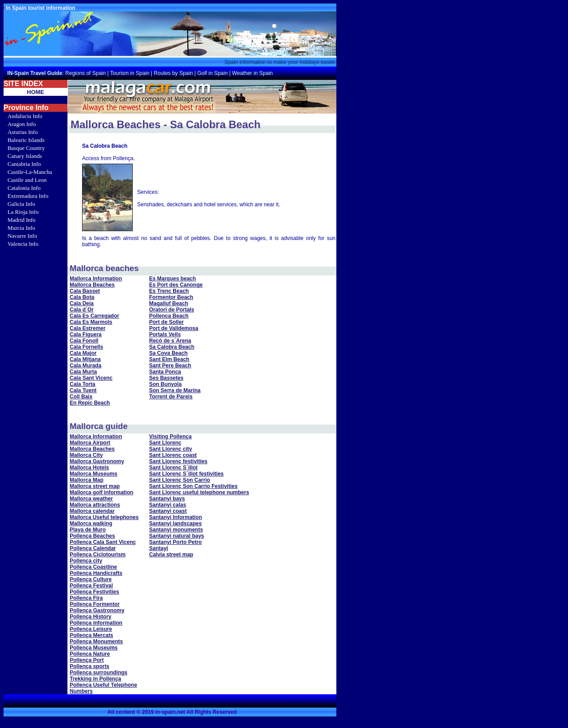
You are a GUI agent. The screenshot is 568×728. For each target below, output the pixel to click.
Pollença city (86, 561)
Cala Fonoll (84, 341)
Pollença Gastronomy (97, 610)
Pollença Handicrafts (96, 573)
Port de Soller (166, 322)
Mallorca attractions (95, 505)
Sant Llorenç (165, 443)
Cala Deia (82, 303)
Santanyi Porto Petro (176, 542)
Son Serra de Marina (175, 390)
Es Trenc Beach (169, 291)
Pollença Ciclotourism (98, 555)
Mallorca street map (95, 486)
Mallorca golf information (101, 492)
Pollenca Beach (169, 316)
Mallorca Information (96, 279)
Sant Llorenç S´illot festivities (186, 474)
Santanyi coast (168, 511)
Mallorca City (86, 455)
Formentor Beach (171, 297)
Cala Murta (83, 372)
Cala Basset (85, 291)
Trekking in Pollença (95, 679)
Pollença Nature (90, 654)
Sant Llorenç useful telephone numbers (199, 492)
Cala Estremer (88, 328)
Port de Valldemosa (174, 328)
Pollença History (91, 617)
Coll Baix (81, 397)
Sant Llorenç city (171, 449)
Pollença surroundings (99, 673)
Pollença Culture (91, 579)
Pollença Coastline (93, 567)
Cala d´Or (82, 310)
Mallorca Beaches (92, 285)
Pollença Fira (86, 598)
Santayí (159, 548)
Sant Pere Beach (170, 366)
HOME (36, 92)
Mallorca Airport (90, 443)
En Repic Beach (90, 403)
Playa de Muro (88, 530)
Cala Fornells (86, 347)
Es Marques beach (172, 279)
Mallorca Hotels (89, 468)
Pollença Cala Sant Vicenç (103, 542)
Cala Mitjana (85, 359)
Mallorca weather (91, 499)
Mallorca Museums (93, 474)
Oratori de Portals (172, 310)
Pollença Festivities (94, 592)
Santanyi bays (167, 499)
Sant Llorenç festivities (178, 461)
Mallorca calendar (92, 511)
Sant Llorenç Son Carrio (179, 480)
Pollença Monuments (96, 641)
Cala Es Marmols (91, 322)
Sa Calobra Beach (172, 347)
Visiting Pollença (170, 437)
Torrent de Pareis (171, 397)
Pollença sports (89, 666)
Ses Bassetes (166, 378)
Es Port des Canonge (176, 285)
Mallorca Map (87, 480)
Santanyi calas (168, 505)
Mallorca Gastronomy (97, 461)
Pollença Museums (94, 648)
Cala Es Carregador (94, 316)
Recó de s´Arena (170, 341)
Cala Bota (82, 297)
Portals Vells (165, 334)
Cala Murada (85, 366)
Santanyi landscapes (176, 523)
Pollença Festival (91, 586)
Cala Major (83, 353)
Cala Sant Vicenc (91, 378)
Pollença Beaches (92, 536)
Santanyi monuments (176, 530)
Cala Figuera (86, 334)
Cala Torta (83, 384)
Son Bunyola (165, 384)
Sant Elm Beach (169, 359)
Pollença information (96, 623)
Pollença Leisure (91, 629)
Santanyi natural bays (177, 536)
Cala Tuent (83, 390)
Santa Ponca (165, 372)
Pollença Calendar (93, 548)
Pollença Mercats (91, 635)
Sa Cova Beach (168, 353)
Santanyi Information (176, 517)
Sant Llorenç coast (173, 455)
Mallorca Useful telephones (104, 517)
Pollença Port (87, 660)
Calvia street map (171, 555)
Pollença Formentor (95, 604)
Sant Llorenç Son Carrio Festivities (193, 486)
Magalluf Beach (169, 303)
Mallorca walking (91, 523)
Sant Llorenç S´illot (173, 468)
